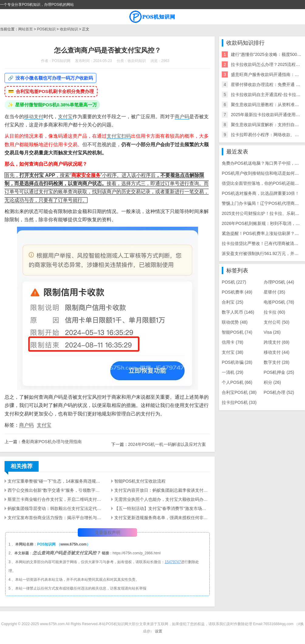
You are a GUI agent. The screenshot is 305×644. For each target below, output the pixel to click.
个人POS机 (237, 382)
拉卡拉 (274, 312)
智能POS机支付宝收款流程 (140, 481)
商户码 (182, 117)
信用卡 (233, 342)
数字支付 (277, 362)
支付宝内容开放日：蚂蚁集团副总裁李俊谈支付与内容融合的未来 (162, 490)
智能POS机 (237, 332)
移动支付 (34, 117)
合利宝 (233, 302)
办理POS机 (279, 282)
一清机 (233, 372)
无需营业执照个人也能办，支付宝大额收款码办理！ (162, 499)
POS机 (234, 282)
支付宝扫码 (119, 136)
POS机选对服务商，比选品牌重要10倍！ (260, 193)
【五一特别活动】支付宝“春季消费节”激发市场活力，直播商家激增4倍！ (162, 508)
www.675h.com (74, 544)
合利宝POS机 (239, 392)
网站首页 (26, 29)
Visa (272, 332)
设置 (159, 631)
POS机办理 (279, 392)
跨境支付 (277, 342)
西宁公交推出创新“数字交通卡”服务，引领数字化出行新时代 (56, 490)
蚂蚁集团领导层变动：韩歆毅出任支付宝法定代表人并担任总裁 (56, 508)
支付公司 (277, 322)
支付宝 (65, 117)
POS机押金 (279, 372)
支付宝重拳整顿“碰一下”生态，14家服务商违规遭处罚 (56, 481)
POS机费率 (237, 292)
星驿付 (274, 292)
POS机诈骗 (237, 362)
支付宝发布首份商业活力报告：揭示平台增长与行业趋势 (56, 518)
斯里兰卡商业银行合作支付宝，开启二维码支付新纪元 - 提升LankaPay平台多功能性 (56, 499)
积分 (272, 382)
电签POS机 (279, 302)
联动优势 (235, 322)
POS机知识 (46, 29)
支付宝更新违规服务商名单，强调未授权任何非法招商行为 (162, 518)
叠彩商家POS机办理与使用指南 (52, 442)
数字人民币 (238, 312)
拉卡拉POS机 (239, 402)
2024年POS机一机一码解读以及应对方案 (167, 444)
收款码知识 (69, 29)
